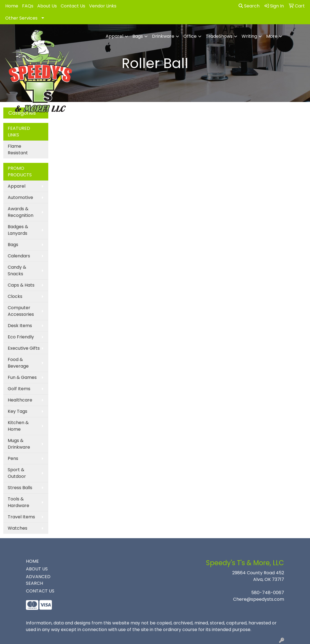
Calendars (19, 256)
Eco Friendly (21, 337)
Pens (13, 458)
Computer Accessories (21, 311)
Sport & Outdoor (17, 473)
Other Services (21, 18)
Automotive (20, 197)
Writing (249, 36)
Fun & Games (22, 377)
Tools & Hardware (18, 502)
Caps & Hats (21, 285)
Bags (138, 36)
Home (12, 6)
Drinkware (163, 36)
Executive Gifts (24, 348)
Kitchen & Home (18, 426)
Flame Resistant (18, 149)
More (272, 36)
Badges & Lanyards (18, 230)
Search (249, 6)
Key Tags (18, 411)
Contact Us (73, 6)
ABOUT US (37, 569)
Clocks (15, 296)
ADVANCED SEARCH (38, 580)
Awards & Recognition (21, 212)
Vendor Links (103, 6)
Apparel (114, 36)
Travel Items (21, 517)
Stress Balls (20, 488)
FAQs (28, 6)
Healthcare (20, 400)
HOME (32, 561)
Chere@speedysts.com (259, 599)
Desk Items (20, 326)
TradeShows (219, 36)
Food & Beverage (18, 363)
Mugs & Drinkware (19, 444)
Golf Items (19, 389)
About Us (47, 6)
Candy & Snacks (17, 270)
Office (190, 36)
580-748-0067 (268, 593)
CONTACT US (40, 591)
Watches (18, 528)
